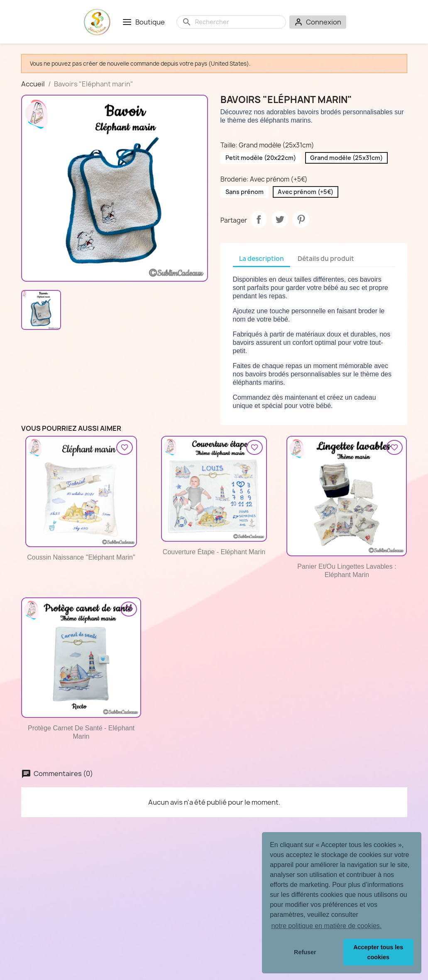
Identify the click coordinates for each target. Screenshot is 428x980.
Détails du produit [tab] (326, 259)
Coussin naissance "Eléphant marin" (81, 557)
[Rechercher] (238, 22)
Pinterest (301, 219)
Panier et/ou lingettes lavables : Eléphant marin (347, 571)
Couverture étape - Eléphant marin (214, 552)
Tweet (280, 219)
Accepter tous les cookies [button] (378, 952)
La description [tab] (262, 259)
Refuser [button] (305, 952)
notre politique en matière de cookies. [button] (326, 926)
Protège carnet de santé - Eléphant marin (81, 732)
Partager (259, 219)
